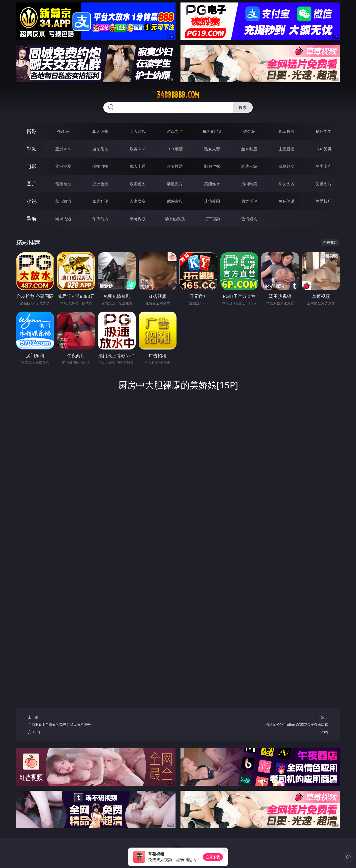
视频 (32, 149)
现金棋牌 (287, 131)
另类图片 (324, 184)
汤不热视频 (175, 219)
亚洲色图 (100, 184)
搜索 (243, 107)
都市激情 (63, 201)
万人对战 (138, 131)
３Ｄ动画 (175, 149)
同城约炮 (63, 219)
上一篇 (61, 725)
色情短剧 (249, 219)
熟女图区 (287, 184)
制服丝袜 (212, 166)
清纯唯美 (249, 184)
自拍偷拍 (100, 149)
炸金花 (249, 131)
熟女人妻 (212, 149)
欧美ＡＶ (138, 149)
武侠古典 (175, 201)
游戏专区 (175, 131)
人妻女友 (138, 201)
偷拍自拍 (100, 166)
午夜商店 (100, 219)
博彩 (32, 131)
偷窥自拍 (63, 184)
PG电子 (63, 131)
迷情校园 (212, 201)
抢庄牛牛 (324, 131)
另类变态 (324, 166)
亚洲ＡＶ (63, 149)
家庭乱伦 (100, 201)
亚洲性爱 (63, 166)
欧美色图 (138, 184)
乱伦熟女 (287, 166)
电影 (32, 166)
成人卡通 (138, 166)
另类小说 (249, 201)
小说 (32, 201)
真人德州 (100, 131)
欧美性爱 (175, 166)
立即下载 (213, 857)
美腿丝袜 (212, 184)
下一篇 (295, 725)
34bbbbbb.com (178, 95)
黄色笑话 (287, 201)
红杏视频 (212, 219)
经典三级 (249, 166)
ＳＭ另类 (324, 149)
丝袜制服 (249, 149)
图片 (32, 184)
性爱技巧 (324, 201)
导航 (32, 218)
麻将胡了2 (212, 131)
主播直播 (287, 149)
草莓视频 (138, 219)
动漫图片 (175, 184)
